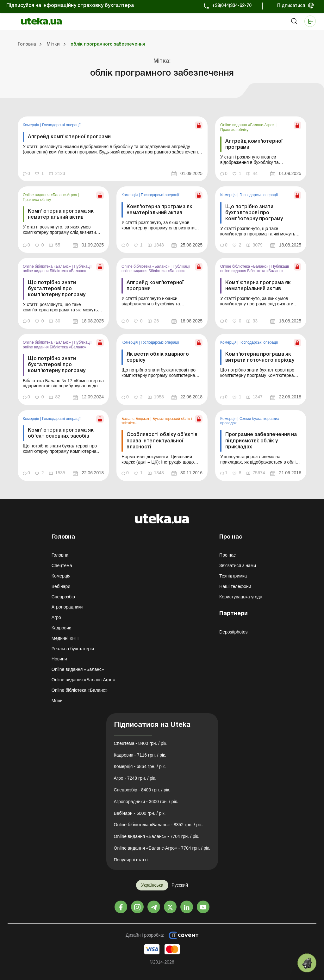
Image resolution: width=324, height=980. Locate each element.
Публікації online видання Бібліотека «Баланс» (57, 269)
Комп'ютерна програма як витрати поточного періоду (260, 357)
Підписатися (291, 6)
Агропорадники (67, 607)
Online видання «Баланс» (78, 669)
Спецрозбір (63, 597)
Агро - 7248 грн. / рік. (135, 778)
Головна (60, 555)
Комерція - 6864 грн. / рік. (140, 766)
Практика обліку (234, 130)
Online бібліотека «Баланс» (47, 266)
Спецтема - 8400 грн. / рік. (141, 743)
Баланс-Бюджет (136, 419)
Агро (56, 617)
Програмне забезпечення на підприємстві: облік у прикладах (261, 441)
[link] (113, 149)
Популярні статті (131, 860)
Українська (152, 885)
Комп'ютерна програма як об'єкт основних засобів (61, 433)
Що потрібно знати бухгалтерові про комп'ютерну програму (254, 213)
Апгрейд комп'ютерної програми (69, 137)
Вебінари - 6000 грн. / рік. (140, 813)
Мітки (57, 701)
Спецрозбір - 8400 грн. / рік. (142, 790)
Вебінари (61, 586)
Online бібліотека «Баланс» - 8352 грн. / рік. (159, 825)
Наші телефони (235, 586)
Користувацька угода (241, 597)
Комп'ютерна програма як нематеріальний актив (61, 214)
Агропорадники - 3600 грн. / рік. (146, 802)
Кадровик (61, 628)
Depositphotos (234, 632)
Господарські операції (61, 125)
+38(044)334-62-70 (232, 6)
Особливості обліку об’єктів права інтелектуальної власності (162, 441)
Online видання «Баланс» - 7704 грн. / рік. (157, 836)
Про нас (227, 555)
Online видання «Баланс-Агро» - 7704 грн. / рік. (162, 848)
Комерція (31, 125)
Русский (180, 885)
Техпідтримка (233, 576)
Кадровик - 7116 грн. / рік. (140, 755)
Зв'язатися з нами (238, 565)
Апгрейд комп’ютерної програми (155, 286)
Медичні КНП (65, 638)
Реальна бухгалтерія (73, 649)
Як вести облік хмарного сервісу (158, 357)
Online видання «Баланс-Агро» (248, 125)
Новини (59, 659)
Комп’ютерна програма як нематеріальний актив (258, 286)
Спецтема (62, 565)
